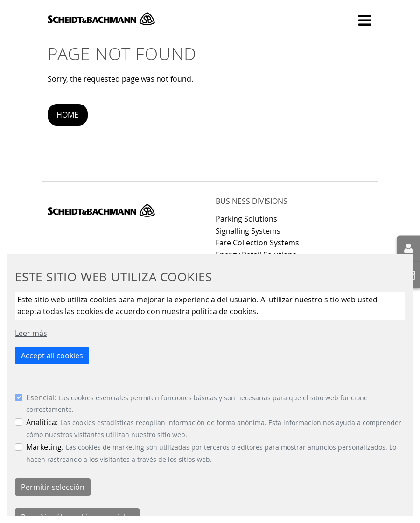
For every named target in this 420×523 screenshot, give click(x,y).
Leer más (31, 333)
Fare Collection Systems (257, 243)
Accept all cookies (52, 356)
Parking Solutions (246, 219)
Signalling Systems (248, 231)
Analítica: (42, 422)
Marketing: (45, 447)
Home (67, 115)
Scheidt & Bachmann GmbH (101, 19)
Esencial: (41, 397)
